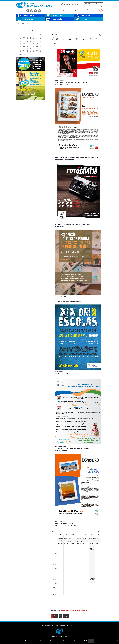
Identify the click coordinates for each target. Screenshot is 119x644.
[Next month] (41, 31)
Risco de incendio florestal (101, 9)
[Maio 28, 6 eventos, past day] (27, 51)
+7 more (60, 544)
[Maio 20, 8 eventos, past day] (24, 48)
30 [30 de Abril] (73, 535)
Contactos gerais (69, 625)
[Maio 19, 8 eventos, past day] (21, 48)
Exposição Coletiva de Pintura (64, 299)
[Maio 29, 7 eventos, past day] (31, 51)
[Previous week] (52, 39)
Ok (91, 641)
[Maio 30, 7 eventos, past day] (34, 51)
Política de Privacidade (46, 625)
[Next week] (101, 39)
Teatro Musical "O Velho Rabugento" (76, 610)
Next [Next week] (100, 532)
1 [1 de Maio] (79, 535)
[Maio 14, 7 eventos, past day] (27, 44)
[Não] (117, 641)
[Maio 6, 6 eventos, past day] (24, 41)
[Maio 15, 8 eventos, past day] (31, 44)
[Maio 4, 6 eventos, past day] (40, 38)
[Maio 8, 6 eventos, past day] (31, 41)
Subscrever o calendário (76, 599)
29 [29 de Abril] (67, 535)
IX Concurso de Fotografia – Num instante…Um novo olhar (73, 224)
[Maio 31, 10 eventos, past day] (37, 51)
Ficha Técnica (75, 625)
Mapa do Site (62, 625)
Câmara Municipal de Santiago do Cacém (34, 5)
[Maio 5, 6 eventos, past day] (21, 41)
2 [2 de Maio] (86, 535)
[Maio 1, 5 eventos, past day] (31, 38)
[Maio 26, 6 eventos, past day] (21, 51)
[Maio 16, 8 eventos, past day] (34, 44)
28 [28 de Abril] (60, 535)
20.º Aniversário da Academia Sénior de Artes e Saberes (72, 448)
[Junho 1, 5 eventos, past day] (40, 51)
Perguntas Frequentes (55, 625)
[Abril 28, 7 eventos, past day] (21, 38)
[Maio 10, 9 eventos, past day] (37, 41)
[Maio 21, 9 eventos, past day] (27, 48)
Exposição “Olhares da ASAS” (64, 524)
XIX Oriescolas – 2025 (62, 374)
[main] (77, 319)
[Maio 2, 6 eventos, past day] (34, 38)
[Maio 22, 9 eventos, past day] (31, 48)
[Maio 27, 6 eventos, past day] (24, 51)
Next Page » (66, 616)
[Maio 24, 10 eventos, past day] (37, 48)
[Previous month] (20, 31)
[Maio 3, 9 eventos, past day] (37, 38)
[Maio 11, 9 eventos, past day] (40, 41)
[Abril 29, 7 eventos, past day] (24, 38)
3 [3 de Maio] (92, 535)
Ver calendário (23, 54)
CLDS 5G (62, 610)
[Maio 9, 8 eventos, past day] (34, 41)
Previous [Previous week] (55, 532)
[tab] (57, 39)
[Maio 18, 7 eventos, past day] (40, 44)
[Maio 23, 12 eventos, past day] (34, 48)
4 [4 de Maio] (98, 535)
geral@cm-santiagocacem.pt (68, 11)
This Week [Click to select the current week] (77, 532)
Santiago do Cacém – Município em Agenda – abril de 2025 (73, 83)
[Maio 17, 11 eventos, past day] (37, 44)
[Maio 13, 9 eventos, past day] (24, 44)
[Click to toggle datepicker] (55, 35)
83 (61, 616)
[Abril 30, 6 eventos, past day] (27, 38)
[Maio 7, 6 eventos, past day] (27, 41)
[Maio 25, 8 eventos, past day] (40, 48)
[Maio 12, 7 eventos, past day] (21, 44)
